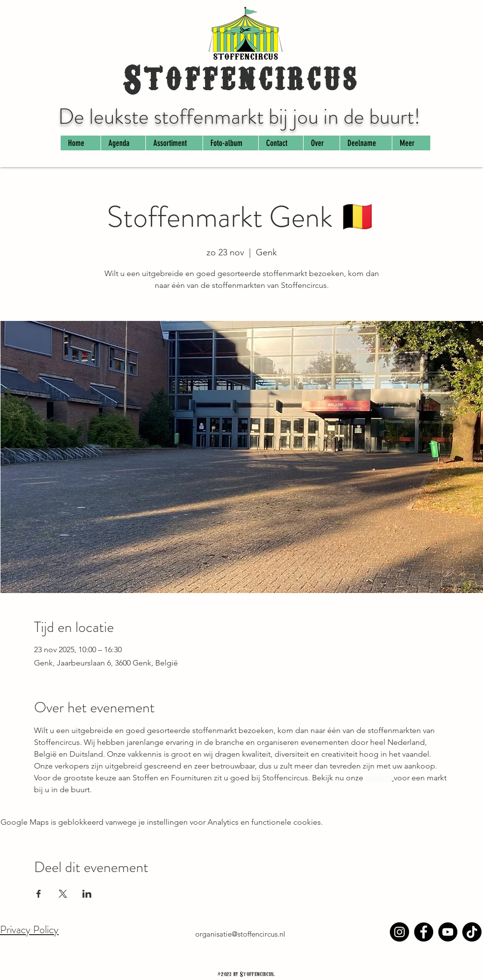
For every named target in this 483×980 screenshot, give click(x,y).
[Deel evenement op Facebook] (39, 894)
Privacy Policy (29, 929)
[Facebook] (424, 932)
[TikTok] (472, 932)
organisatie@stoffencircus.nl (240, 934)
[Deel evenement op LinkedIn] (87, 894)
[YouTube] (448, 932)
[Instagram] (399, 932)
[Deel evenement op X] (63, 894)
